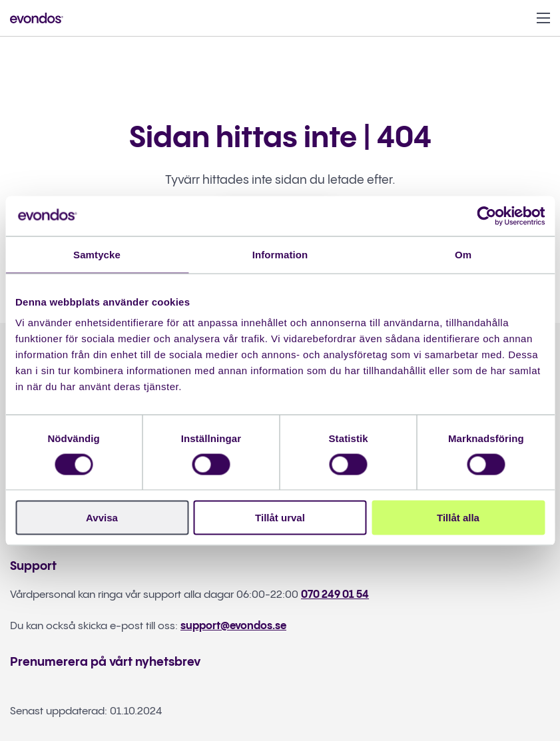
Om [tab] (463, 254)
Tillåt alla (458, 518)
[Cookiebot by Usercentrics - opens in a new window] (486, 216)
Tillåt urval (280, 518)
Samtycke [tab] (97, 254)
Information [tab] (280, 254)
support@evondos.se (233, 626)
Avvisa (102, 518)
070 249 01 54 (335, 595)
